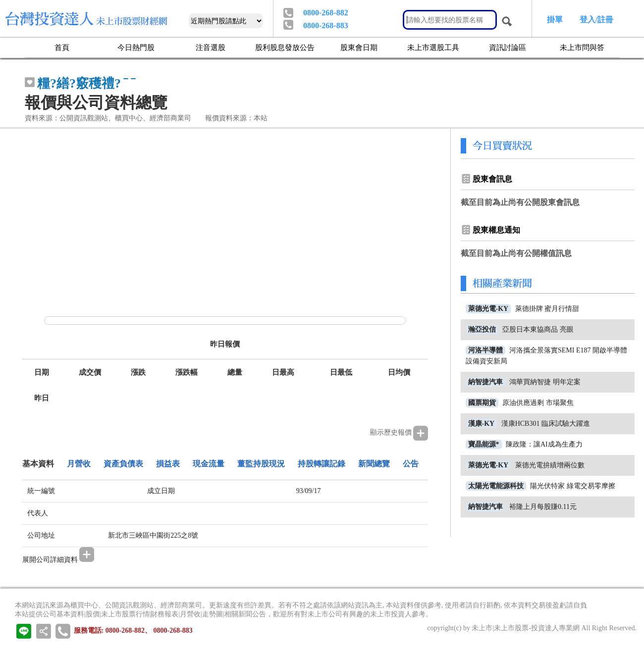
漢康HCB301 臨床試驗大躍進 (546, 424)
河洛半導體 (485, 350)
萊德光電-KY (488, 309)
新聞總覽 (374, 464)
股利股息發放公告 (285, 47)
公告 (411, 464)
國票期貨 (482, 403)
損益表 (168, 464)
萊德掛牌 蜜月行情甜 (547, 309)
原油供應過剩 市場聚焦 (538, 403)
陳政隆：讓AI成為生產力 (544, 444)
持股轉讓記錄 (322, 464)
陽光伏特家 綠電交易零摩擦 (573, 486)
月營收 (79, 464)
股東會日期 (359, 47)
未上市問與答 (582, 47)
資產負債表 (123, 464)
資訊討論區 (508, 47)
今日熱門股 (136, 47)
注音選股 (211, 47)
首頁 (62, 47)
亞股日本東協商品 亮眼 (538, 329)
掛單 (555, 20)
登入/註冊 (596, 20)
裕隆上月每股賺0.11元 (543, 507)
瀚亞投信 (482, 329)
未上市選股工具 (433, 47)
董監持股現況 (261, 464)
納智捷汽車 (485, 382)
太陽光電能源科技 (496, 486)
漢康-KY (482, 424)
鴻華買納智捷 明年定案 (545, 382)
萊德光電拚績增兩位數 (550, 465)
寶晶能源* (484, 444)
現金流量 (209, 464)
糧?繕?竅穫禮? (79, 83)
